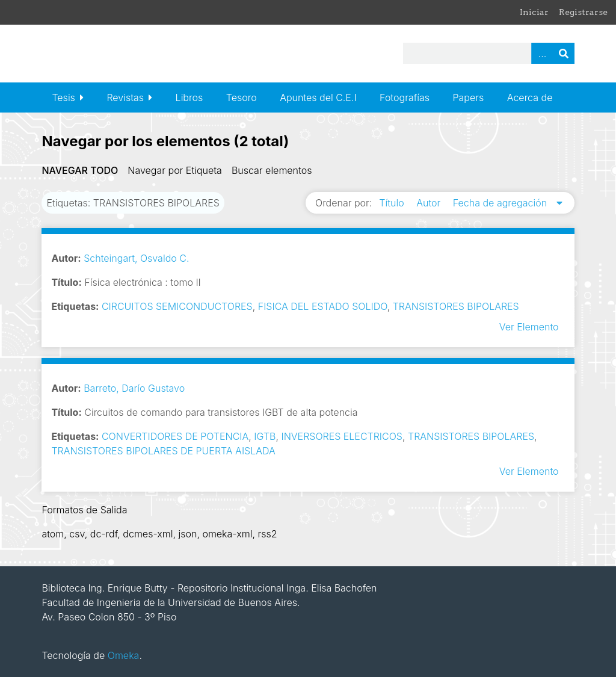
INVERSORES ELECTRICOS (341, 436)
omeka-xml (227, 534)
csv (77, 534)
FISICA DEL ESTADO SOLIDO (323, 306)
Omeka (124, 655)
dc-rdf (104, 534)
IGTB (265, 436)
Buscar (564, 53)
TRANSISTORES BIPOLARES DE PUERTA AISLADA (163, 451)
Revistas (125, 97)
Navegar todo (80, 170)
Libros (189, 97)
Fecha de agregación (501, 203)
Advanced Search (542, 53)
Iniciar (534, 12)
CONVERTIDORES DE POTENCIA (175, 436)
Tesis (63, 97)
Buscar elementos (272, 170)
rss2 (267, 534)
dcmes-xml (148, 534)
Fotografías (405, 97)
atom (53, 534)
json (187, 534)
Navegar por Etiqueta (175, 170)
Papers (468, 97)
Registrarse (583, 12)
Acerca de (530, 97)
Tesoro (242, 97)
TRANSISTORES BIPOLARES (456, 306)
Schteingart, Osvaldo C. (136, 258)
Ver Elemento (529, 327)
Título (393, 203)
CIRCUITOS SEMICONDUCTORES (177, 306)
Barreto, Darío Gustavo (134, 388)
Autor (430, 203)
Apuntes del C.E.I (318, 97)
